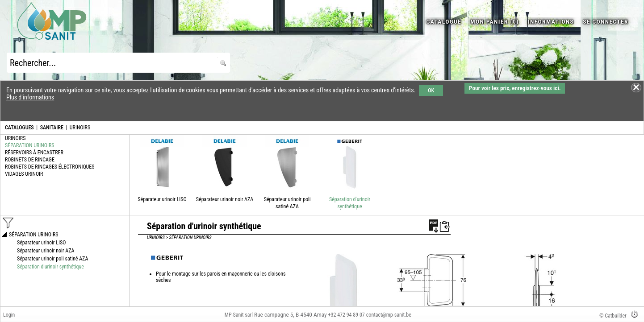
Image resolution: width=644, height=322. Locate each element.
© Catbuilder (613, 316)
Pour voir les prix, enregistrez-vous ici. (515, 88)
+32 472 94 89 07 (347, 315)
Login (9, 315)
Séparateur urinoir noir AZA (225, 199)
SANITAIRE (52, 128)
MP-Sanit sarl (239, 315)
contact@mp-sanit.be (389, 315)
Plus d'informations (30, 97)
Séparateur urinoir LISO (162, 199)
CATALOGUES (19, 128)
